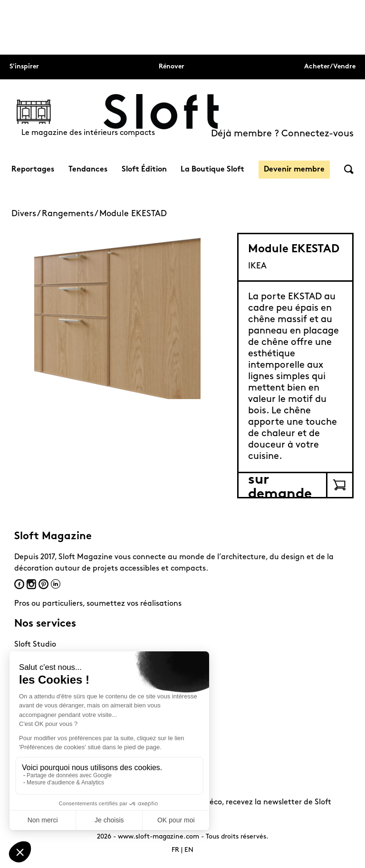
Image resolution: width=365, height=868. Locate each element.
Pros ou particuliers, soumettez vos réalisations (98, 604)
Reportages (33, 170)
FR (175, 850)
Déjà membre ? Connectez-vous (282, 134)
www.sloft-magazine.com (158, 837)
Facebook (19, 584)
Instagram (31, 584)
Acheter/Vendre (330, 67)
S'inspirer (24, 67)
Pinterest (43, 584)
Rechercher (349, 169)
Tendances (88, 170)
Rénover (172, 67)
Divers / (27, 214)
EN (189, 850)
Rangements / (71, 214)
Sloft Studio (35, 645)
